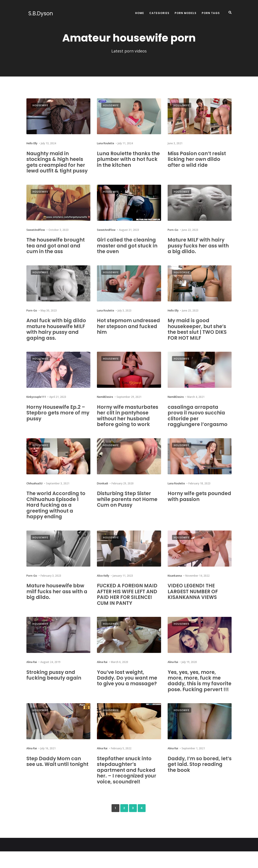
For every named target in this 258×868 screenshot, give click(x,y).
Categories (159, 13)
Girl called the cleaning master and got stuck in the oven (128, 251)
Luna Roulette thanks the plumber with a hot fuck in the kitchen (127, 159)
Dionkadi (102, 495)
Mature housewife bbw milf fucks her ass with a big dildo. (57, 602)
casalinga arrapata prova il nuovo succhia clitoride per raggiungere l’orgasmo (199, 421)
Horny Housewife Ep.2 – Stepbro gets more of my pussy (57, 418)
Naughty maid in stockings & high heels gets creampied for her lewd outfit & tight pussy (57, 165)
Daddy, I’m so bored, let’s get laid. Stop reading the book (195, 781)
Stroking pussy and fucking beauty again (56, 686)
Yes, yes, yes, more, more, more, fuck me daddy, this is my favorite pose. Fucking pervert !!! (197, 695)
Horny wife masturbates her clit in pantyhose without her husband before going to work (127, 424)
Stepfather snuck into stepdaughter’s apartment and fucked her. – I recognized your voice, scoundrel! (128, 787)
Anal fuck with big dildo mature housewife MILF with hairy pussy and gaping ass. (58, 335)
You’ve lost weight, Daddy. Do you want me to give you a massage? (129, 689)
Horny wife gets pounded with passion (197, 507)
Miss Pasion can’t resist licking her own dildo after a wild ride (199, 159)
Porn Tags (211, 13)
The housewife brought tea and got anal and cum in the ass (57, 251)
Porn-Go (173, 236)
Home (140, 13)
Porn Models (186, 13)
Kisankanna (175, 587)
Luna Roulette (106, 143)
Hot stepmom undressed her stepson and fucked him (127, 332)
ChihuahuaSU (34, 495)
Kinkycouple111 (36, 403)
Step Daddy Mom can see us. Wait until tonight (55, 781)
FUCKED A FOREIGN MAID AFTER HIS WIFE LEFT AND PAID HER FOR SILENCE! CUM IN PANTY (128, 605)
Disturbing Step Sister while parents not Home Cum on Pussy (129, 510)
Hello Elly (32, 143)
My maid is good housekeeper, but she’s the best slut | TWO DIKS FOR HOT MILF (199, 335)
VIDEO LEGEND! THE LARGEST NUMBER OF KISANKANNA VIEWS (195, 602)
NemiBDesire (105, 403)
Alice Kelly (103, 587)
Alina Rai (32, 673)
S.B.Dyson (39, 14)
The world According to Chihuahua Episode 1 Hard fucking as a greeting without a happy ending (57, 516)
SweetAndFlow (36, 236)
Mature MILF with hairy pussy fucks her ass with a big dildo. (198, 251)
